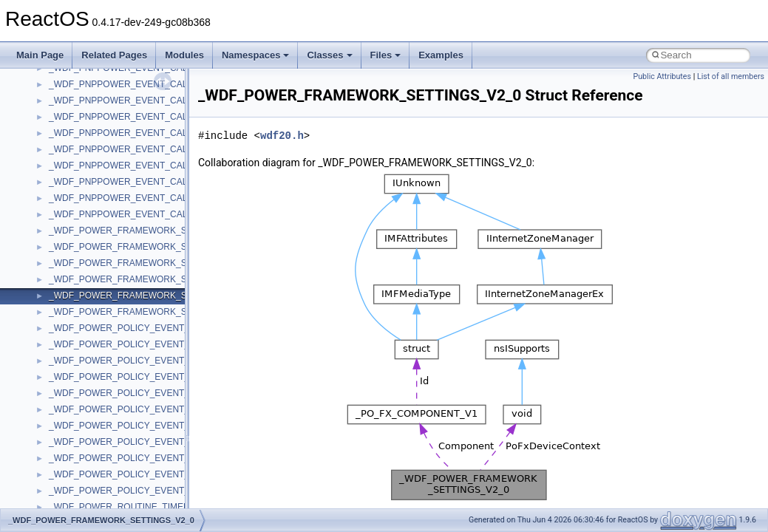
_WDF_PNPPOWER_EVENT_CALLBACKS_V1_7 (148, 166)
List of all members (731, 76)
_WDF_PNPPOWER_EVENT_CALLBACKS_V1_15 (151, 133)
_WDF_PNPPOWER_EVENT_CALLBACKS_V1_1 (148, 84)
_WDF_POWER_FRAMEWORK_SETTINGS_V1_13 (152, 263)
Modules (184, 55)
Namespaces (256, 55)
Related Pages (114, 55)
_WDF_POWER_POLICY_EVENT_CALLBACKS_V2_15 (160, 491)
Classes (329, 55)
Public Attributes (662, 76)
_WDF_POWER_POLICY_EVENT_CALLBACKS (145, 328)
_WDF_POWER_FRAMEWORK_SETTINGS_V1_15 (152, 279)
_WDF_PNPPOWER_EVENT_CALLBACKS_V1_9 (148, 182)
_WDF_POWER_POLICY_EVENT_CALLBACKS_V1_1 (158, 361)
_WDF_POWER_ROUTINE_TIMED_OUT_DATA (145, 507)
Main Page (40, 55)
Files (386, 55)
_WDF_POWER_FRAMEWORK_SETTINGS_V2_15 (152, 312)
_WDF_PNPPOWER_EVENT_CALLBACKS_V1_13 (151, 117)
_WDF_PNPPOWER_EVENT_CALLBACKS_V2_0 (148, 198)
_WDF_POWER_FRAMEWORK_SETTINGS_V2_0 (150, 296)
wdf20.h (282, 136)
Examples (441, 55)
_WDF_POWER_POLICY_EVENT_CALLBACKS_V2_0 (158, 474)
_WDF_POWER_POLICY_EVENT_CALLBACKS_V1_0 (158, 344)
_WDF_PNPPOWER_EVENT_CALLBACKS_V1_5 (148, 149)
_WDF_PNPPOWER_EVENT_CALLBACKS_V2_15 (151, 214)
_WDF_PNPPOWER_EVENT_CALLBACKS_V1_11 (151, 100)
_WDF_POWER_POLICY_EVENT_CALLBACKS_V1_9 (158, 458)
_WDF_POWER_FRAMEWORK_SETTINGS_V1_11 (152, 247)
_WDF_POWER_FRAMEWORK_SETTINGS (137, 231)
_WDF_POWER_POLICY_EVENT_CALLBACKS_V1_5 (158, 426)
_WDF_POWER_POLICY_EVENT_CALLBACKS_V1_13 (160, 393)
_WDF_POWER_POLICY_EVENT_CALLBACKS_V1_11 (160, 377)
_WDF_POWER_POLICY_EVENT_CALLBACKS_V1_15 (160, 409)
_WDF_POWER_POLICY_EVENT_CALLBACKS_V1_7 (158, 442)
